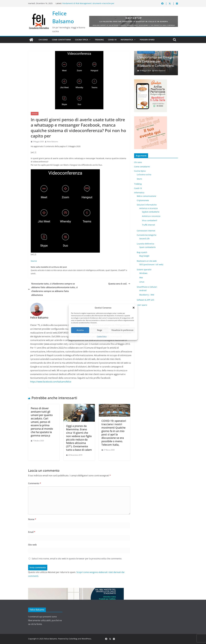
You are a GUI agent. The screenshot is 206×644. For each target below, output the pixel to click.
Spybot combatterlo (151, 212)
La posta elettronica (145, 244)
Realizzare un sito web (147, 261)
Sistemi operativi (144, 270)
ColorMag (73, 639)
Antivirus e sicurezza (149, 208)
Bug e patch (142, 252)
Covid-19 (112, 40)
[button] (134, 308)
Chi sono (43, 40)
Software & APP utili (145, 300)
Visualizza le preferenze (122, 330)
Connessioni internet (146, 231)
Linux (142, 282)
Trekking (99, 40)
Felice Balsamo (52, 142)
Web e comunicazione (146, 52)
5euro (139, 179)
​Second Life (144, 239)
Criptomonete (143, 200)
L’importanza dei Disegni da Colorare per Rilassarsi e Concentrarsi (156, 62)
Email (32, 532)
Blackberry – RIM (147, 295)
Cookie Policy (102, 336)
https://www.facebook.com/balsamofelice (51, 382)
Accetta (80, 330)
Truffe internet (148, 225)
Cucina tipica (82, 40)
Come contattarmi (61, 40)
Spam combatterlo (147, 247)
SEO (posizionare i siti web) (151, 264)
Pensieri (35, 114)
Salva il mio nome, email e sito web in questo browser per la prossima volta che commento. (77, 559)
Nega (100, 330)
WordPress (86, 639)
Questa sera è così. (119, 284)
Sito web (32, 545)
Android (143, 290)
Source (34, 261)
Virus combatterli (150, 220)
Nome (32, 519)
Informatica (127, 40)
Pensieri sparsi (147, 40)
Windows (143, 273)
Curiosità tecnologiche (147, 235)
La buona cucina (144, 174)
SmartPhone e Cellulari (147, 287)
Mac (141, 277)
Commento (35, 483)
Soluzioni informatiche (147, 205)
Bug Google (144, 256)
